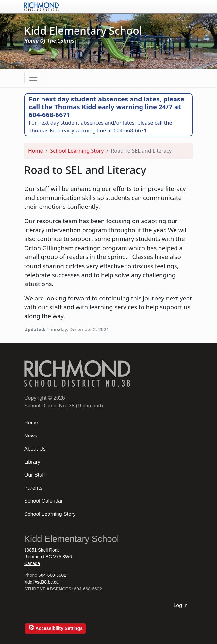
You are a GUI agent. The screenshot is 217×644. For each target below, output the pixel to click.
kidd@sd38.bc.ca (41, 582)
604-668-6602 (52, 575)
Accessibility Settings (55, 628)
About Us (35, 449)
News (31, 436)
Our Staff (35, 475)
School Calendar (43, 501)
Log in (180, 605)
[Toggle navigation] (33, 78)
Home (36, 151)
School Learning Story (77, 151)
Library (32, 462)
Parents (33, 488)
